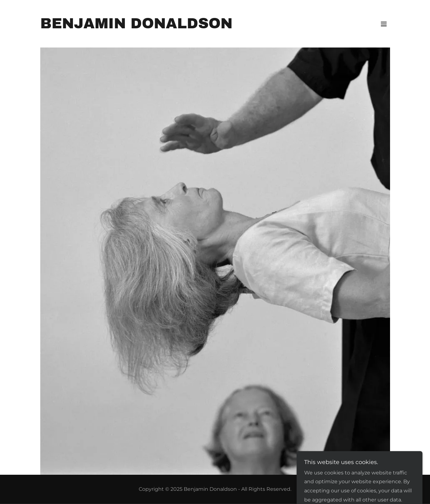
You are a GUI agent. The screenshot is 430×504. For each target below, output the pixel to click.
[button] (384, 24)
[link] (136, 27)
